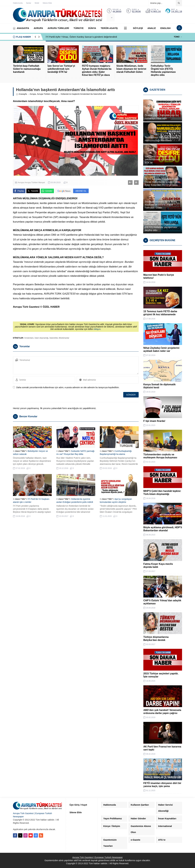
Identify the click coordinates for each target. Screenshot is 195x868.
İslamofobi (54, 338)
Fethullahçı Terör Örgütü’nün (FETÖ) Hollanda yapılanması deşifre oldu (163, 70)
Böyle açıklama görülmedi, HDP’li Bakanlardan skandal (163, 529)
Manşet (55, 94)
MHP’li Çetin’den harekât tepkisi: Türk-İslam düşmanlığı (162, 493)
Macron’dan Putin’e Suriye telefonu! (159, 276)
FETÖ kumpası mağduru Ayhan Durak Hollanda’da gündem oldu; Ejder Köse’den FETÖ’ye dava (97, 70)
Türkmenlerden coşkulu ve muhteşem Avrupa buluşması (160, 456)
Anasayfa (21, 94)
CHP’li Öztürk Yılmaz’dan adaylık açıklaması (162, 602)
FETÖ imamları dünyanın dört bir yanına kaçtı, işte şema (162, 785)
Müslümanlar (64, 338)
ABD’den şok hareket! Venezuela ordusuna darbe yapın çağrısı (162, 712)
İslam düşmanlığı (42, 338)
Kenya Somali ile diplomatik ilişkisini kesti (160, 386)
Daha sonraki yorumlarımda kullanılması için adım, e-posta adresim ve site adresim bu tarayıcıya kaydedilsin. (68, 387)
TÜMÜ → (178, 37)
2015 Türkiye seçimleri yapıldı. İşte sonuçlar (161, 675)
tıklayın (97, 329)
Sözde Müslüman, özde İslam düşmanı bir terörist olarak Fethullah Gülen (131, 69)
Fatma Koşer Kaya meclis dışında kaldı (158, 565)
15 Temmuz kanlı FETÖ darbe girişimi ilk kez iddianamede (160, 313)
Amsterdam (29, 338)
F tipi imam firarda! (154, 421)
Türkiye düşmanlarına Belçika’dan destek (156, 639)
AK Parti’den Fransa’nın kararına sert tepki (162, 748)
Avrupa (33, 94)
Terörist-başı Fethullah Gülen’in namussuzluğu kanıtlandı (27, 69)
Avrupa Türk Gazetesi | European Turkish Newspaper (98, 857)
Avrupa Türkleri (44, 94)
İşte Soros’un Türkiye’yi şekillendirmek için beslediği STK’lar (61, 69)
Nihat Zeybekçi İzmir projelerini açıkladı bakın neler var (161, 349)
